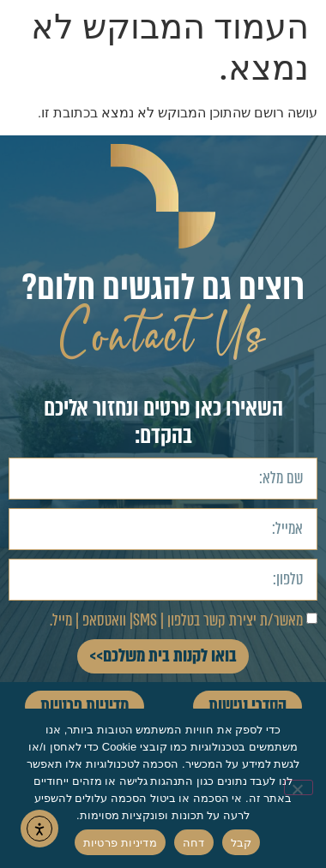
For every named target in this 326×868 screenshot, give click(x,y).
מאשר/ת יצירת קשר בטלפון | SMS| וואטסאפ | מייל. (176, 620)
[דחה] (299, 787)
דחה (194, 843)
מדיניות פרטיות (120, 843)
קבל (241, 843)
